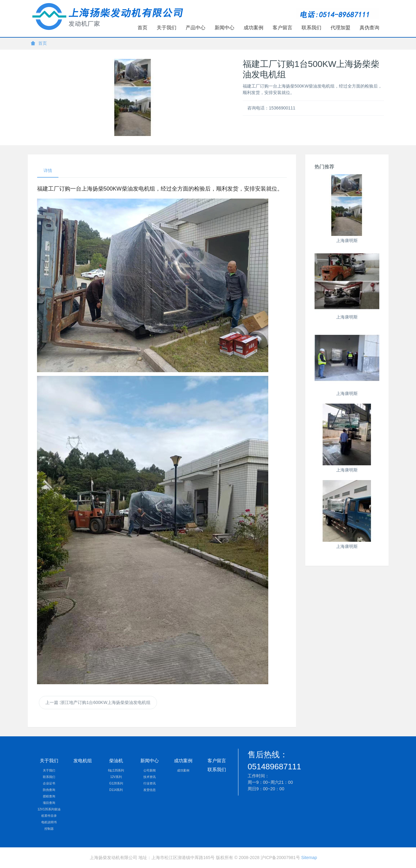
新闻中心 (224, 28)
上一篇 (98, 702)
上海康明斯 (347, 241)
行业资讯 (150, 783)
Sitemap (309, 858)
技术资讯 (150, 777)
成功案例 (253, 28)
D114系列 (116, 790)
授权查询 (49, 796)
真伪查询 (369, 28)
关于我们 (167, 28)
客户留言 (282, 28)
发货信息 (150, 790)
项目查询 (49, 803)
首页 (142, 28)
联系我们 (311, 28)
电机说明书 (49, 822)
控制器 (49, 829)
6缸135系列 (116, 770)
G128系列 (116, 783)
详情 (48, 171)
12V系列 (116, 777)
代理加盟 (340, 28)
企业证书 (49, 783)
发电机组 (83, 761)
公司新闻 (150, 770)
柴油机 (116, 761)
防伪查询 (49, 790)
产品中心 (196, 28)
